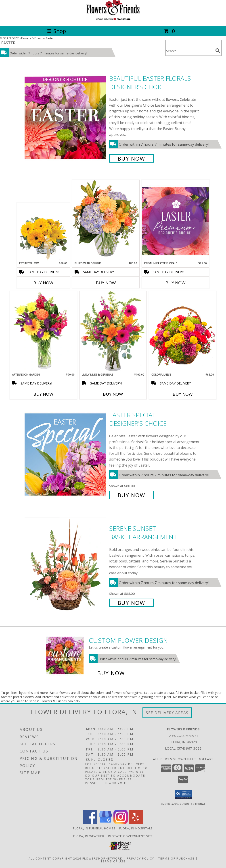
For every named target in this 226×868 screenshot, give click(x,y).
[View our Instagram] (121, 823)
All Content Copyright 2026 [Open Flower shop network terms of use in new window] (55, 858)
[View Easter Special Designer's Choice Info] (66, 454)
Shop (56, 31)
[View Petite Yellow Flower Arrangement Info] (43, 232)
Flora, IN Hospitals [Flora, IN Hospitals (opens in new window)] (136, 828)
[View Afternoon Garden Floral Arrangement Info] (43, 332)
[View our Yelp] (136, 823)
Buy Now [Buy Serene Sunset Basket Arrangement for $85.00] (131, 603)
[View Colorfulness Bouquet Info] (183, 332)
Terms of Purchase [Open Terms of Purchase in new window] (176, 858)
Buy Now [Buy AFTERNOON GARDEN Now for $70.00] (43, 394)
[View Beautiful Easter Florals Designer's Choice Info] (66, 118)
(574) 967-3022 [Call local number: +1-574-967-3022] (189, 748)
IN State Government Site (130, 836)
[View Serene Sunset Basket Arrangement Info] (66, 565)
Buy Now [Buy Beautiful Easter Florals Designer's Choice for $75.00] (131, 158)
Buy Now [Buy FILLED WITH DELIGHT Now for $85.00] (106, 283)
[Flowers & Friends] (113, 19)
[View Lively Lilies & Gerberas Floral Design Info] (113, 332)
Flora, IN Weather (89, 836)
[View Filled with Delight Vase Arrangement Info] (106, 220)
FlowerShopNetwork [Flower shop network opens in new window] (102, 858)
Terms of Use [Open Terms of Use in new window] (113, 861)
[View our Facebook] (90, 823)
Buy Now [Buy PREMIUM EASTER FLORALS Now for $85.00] (176, 283)
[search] (218, 51)
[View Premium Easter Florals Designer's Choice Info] (176, 221)
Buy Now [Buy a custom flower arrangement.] (111, 673)
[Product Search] (190, 51)
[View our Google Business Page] (105, 823)
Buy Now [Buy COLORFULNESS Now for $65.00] (183, 394)
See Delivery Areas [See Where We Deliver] (167, 713)
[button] (183, 795)
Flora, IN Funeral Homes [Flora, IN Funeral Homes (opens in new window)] (94, 828)
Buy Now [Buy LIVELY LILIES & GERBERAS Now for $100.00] (113, 394)
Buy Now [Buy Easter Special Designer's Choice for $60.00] (131, 495)
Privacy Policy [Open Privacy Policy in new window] (140, 858)
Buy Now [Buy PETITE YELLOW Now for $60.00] (43, 283)
